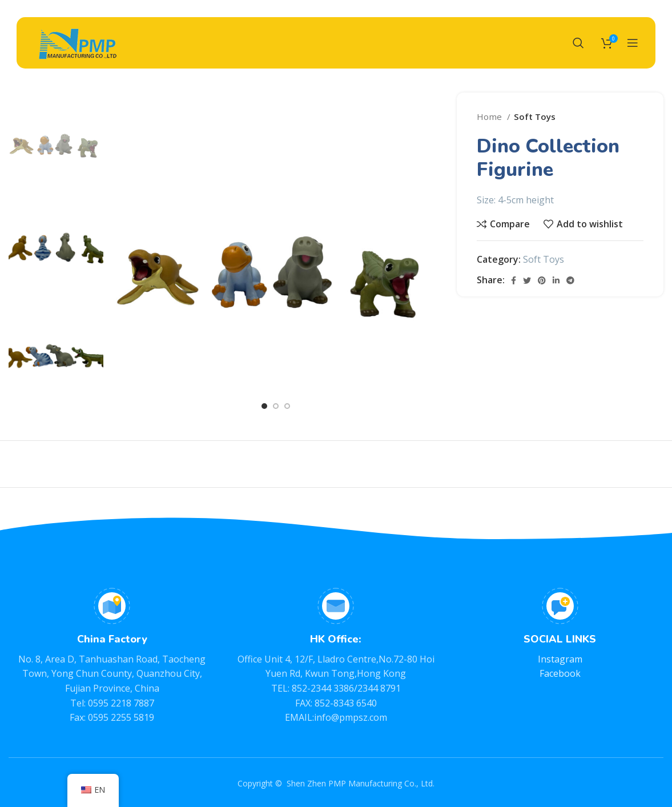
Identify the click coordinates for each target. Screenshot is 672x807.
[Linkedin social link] (556, 280)
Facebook (560, 673)
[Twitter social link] (527, 280)
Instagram (560, 659)
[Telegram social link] (570, 280)
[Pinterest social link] (542, 280)
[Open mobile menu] (633, 43)
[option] (56, 140)
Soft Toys (535, 117)
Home (490, 117)
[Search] (578, 43)
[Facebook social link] (514, 280)
